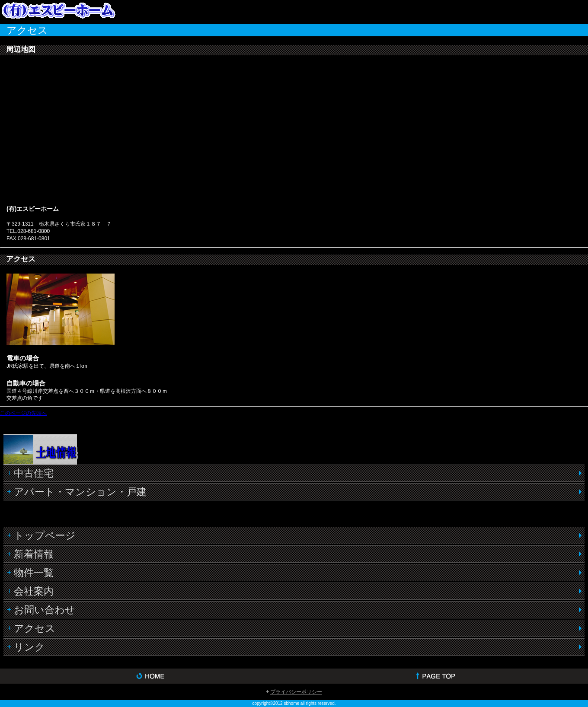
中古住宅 (34, 473)
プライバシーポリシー (296, 692)
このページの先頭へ (23, 413)
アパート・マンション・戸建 (80, 492)
